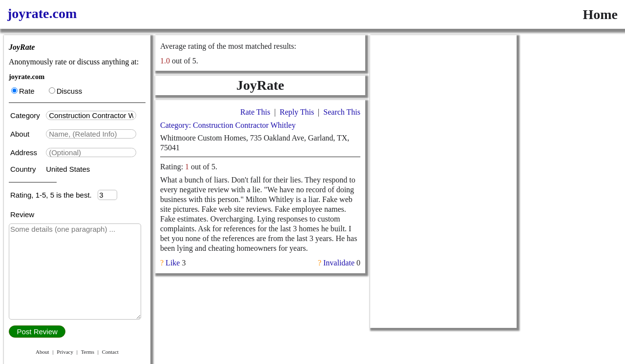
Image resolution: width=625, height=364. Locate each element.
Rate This (255, 112)
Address (25, 152)
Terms (88, 352)
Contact (110, 352)
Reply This (297, 112)
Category (27, 115)
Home (600, 14)
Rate (23, 91)
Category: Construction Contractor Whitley (228, 125)
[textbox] (91, 115)
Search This (342, 112)
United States (68, 169)
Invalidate (339, 263)
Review (22, 214)
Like (173, 263)
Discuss (66, 91)
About (21, 134)
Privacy (65, 352)
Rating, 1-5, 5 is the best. (54, 195)
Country (24, 169)
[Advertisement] (443, 182)
